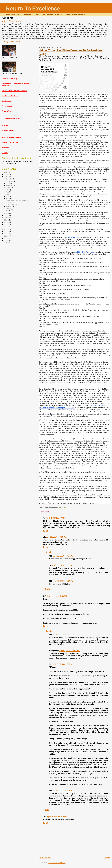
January (9, 209)
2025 (6, 174)
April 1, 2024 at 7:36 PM (56, 518)
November (9, 181)
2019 (6, 220)
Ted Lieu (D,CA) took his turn (86, 252)
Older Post (106, 858)
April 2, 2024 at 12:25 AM (64, 635)
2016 (6, 227)
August (8, 188)
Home (49, 858)
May (8, 194)
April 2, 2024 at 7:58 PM (57, 817)
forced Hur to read (74, 237)
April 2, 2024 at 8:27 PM (62, 565)
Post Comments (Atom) (57, 863)
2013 (6, 234)
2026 (6, 172)
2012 (6, 236)
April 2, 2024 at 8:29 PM (63, 581)
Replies (49, 552)
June (8, 192)
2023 (6, 211)
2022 (6, 213)
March (8, 198)
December (9, 179)
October (9, 183)
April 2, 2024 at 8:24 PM (63, 556)
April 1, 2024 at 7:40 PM (57, 596)
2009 (6, 243)
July (7, 190)
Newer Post (43, 858)
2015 (6, 229)
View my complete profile (11, 42)
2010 (6, 241)
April (8, 196)
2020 (6, 218)
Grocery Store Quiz (11, 204)
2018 (6, 222)
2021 (6, 215)
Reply (46, 530)
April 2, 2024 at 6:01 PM (69, 651)
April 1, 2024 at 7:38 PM (56, 537)
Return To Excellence (33, 8)
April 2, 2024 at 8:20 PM (63, 791)
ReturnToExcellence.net (12, 21)
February (9, 207)
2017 (6, 225)
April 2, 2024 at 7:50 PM (62, 664)
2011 (6, 238)
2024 (6, 177)
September (9, 185)
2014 (6, 231)
